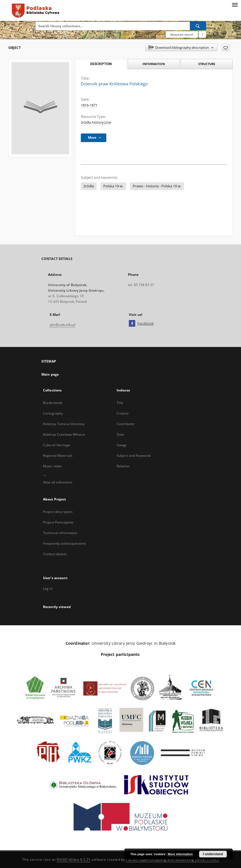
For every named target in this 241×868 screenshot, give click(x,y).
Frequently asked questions (65, 543)
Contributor (126, 424)
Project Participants (58, 522)
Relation (123, 466)
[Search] (198, 26)
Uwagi (122, 445)
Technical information (60, 533)
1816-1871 (89, 105)
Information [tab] (154, 64)
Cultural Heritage (57, 445)
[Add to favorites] (226, 48)
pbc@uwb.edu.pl (63, 325)
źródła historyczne (96, 122)
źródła (89, 186)
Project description (58, 512)
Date (120, 434)
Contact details (55, 554)
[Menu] (235, 4)
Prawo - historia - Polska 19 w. (157, 186)
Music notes (52, 466)
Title (120, 403)
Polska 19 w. (113, 186)
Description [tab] (101, 64)
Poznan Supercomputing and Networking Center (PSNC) (172, 860)
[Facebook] (132, 324)
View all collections (58, 482)
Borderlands (53, 403)
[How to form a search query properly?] (202, 34)
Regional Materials (58, 456)
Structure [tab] (207, 64)
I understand (213, 854)
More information (180, 854)
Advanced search (182, 34)
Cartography (53, 413)
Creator (123, 413)
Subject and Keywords (134, 456)
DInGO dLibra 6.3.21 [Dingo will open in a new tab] (74, 860)
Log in (48, 588)
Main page (50, 374)
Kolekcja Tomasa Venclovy (64, 424)
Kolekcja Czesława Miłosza (64, 434)
